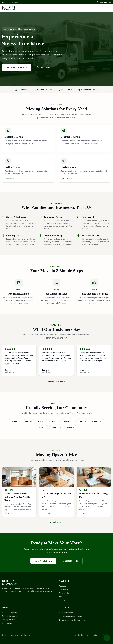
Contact (62, 600)
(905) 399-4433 (104, 2)
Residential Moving (9, 612)
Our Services (64, 589)
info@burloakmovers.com (12, 2)
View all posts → (56, 522)
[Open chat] (107, 638)
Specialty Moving (8, 623)
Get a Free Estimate (16, 67)
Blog (61, 597)
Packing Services (8, 620)
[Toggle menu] (109, 8)
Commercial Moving (10, 616)
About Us (62, 586)
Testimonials (64, 593)
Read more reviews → (56, 381)
